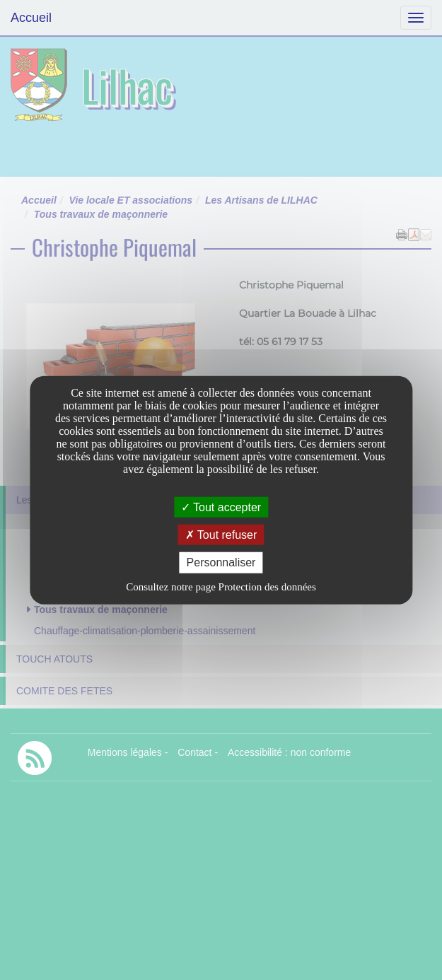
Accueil (31, 18)
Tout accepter (221, 507)
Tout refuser (221, 535)
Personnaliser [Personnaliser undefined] (221, 562)
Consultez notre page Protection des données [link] (221, 586)
